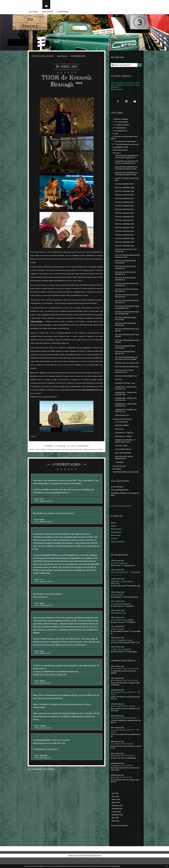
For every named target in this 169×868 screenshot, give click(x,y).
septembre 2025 (118, 825)
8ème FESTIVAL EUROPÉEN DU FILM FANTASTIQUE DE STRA (127, 171)
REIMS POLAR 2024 (122, 424)
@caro (43, 607)
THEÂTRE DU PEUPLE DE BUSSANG (126, 482)
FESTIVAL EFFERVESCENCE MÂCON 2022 (125, 360)
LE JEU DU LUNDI (121, 455)
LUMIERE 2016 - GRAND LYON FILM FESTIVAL (126, 402)
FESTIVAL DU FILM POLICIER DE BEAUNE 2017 (127, 307)
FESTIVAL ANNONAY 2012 (124, 206)
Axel (42, 501)
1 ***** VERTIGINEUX (120, 124)
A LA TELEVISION (121, 431)
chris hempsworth (76, 451)
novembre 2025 (118, 819)
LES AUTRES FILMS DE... (124, 459)
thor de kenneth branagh (44, 451)
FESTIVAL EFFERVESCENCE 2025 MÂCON (127, 348)
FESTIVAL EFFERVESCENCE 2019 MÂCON (127, 337)
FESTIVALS (117, 155)
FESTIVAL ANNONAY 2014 (124, 213)
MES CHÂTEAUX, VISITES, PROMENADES (124, 467)
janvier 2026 (116, 813)
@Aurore (114, 679)
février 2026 (116, 810)
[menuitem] (34, 13)
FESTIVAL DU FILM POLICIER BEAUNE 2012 (125, 267)
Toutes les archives (119, 836)
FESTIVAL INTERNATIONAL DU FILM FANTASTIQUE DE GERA (126, 366)
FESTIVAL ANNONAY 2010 (124, 198)
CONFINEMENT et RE (120, 149)
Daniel (113, 776)
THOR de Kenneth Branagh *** (67, 82)
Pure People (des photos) (120, 500)
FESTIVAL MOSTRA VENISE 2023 (127, 374)
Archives (48, 13)
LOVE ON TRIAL (117, 605)
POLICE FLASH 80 (118, 639)
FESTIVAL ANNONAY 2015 (124, 217)
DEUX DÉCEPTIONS (119, 623)
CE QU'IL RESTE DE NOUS (121, 660)
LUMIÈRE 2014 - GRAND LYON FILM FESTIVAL (126, 419)
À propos (63, 13)
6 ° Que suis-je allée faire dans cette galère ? (125, 139)
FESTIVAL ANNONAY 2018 (124, 228)
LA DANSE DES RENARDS (121, 614)
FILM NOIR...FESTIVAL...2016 (125, 391)
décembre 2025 (117, 816)
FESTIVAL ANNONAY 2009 (124, 194)
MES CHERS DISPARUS (123, 463)
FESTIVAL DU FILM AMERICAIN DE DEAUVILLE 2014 (127, 261)
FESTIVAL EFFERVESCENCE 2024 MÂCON (127, 342)
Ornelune (44, 733)
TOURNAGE (119, 472)
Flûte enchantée (36, 323)
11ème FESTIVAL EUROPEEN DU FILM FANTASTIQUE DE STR (127, 165)
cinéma (87, 451)
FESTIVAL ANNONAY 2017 (124, 224)
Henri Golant (116, 545)
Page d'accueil (62, 57)
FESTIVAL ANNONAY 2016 (124, 221)
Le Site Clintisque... (118, 497)
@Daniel (114, 691)
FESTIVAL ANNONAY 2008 (124, 191)
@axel (43, 522)
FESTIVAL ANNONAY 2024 (124, 247)
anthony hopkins (97, 451)
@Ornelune (45, 763)
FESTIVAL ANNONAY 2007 (124, 187)
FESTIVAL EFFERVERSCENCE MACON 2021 (126, 325)
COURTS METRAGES (120, 152)
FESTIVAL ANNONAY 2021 (124, 239)
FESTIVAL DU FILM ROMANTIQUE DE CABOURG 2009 (127, 319)
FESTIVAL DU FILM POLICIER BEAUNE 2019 (125, 284)
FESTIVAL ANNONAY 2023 (124, 243)
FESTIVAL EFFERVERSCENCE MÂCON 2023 (126, 331)
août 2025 (115, 828)
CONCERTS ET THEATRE (124, 442)
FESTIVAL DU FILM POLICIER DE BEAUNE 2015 (127, 296)
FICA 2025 (119, 387)
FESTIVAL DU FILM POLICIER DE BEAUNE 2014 (127, 290)
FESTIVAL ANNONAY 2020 (124, 235)
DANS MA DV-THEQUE (123, 446)
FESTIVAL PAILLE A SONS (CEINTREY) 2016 (124, 379)
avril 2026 (115, 803)
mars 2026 (116, 806)
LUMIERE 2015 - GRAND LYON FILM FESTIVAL (126, 396)
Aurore (113, 728)
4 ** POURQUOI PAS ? (120, 132)
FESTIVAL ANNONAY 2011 (124, 202)
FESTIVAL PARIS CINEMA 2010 (126, 384)
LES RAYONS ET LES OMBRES (122, 630)
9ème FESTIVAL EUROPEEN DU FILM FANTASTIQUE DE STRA (127, 176)
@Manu (43, 687)
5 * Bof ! (115, 135)
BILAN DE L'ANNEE (122, 434)
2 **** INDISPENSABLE (121, 127)
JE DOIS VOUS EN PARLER (122, 428)
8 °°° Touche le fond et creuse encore (126, 146)
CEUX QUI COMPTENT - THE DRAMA (125, 582)
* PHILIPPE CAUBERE (120, 121)
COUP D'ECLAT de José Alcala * (43, 57)
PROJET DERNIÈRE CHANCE (122, 651)
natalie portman (62, 451)
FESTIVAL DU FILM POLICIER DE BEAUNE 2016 (127, 302)
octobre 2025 (117, 822)
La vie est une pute (120, 476)
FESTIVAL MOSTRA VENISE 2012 (127, 370)
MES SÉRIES (117, 479)
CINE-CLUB (119, 438)
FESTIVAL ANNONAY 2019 (124, 232)
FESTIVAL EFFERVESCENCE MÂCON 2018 (125, 354)
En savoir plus (116, 866)
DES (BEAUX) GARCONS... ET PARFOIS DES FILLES (125, 450)
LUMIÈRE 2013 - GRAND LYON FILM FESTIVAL (126, 413)
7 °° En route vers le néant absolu (125, 143)
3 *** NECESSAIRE (60, 447)
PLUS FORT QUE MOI (119, 573)
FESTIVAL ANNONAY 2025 (124, 250)
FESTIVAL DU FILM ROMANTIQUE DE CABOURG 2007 (127, 313)
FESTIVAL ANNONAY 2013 (124, 209)
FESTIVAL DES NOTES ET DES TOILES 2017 (126, 255)
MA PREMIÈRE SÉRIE (79, 57)
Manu (43, 656)
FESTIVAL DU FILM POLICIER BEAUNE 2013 (125, 273)
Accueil (34, 13)
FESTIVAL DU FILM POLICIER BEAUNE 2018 (125, 278)
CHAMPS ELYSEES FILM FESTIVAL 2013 (127, 182)
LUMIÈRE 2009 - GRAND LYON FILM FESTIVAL (126, 408)
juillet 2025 (116, 831)
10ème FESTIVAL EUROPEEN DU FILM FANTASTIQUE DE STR (127, 159)
